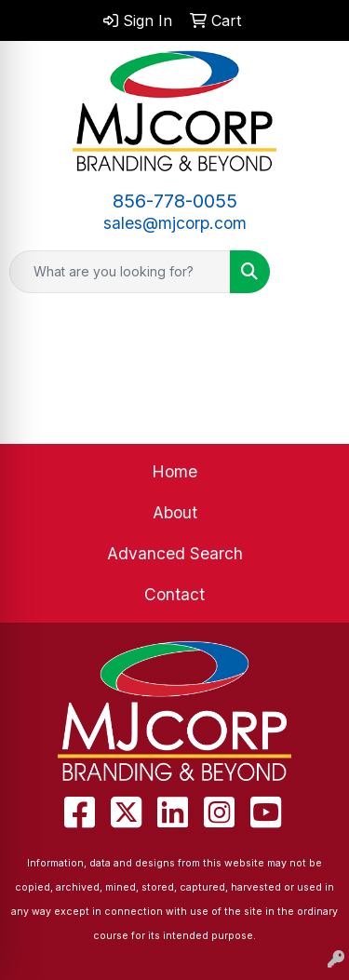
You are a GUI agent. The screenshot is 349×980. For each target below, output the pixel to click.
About (175, 512)
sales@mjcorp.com (175, 223)
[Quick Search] (120, 272)
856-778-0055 (175, 201)
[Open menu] (312, 272)
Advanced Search (175, 553)
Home (174, 471)
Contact (174, 594)
